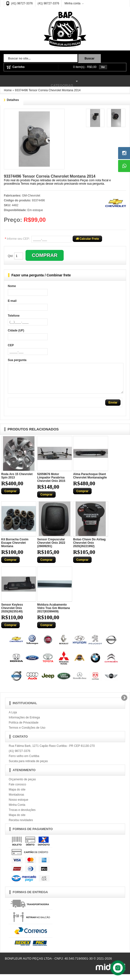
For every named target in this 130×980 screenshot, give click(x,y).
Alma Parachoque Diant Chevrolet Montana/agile (90, 482)
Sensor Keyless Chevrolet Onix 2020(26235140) (12, 614)
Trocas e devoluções (22, 816)
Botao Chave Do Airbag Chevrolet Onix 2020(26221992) (89, 549)
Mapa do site (17, 795)
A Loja (13, 718)
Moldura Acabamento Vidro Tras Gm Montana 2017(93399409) (53, 614)
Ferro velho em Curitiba (24, 762)
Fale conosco (17, 790)
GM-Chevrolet (31, 196)
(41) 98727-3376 (22, 3)
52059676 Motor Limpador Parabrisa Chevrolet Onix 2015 (51, 483)
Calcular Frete (87, 239)
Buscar (90, 58)
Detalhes (13, 100)
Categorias (40, 81)
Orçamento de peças (22, 785)
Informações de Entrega (24, 723)
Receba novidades (21, 826)
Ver (103, 67)
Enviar (113, 408)
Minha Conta (17, 811)
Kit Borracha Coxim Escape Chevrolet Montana (15, 549)
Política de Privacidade (24, 728)
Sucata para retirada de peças (28, 767)
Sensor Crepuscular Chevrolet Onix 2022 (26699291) (51, 549)
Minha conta (72, 3)
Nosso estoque (18, 806)
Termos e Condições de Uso (27, 733)
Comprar (10, 497)
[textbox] (41, 59)
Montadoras (16, 800)
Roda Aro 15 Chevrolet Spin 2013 (17, 482)
